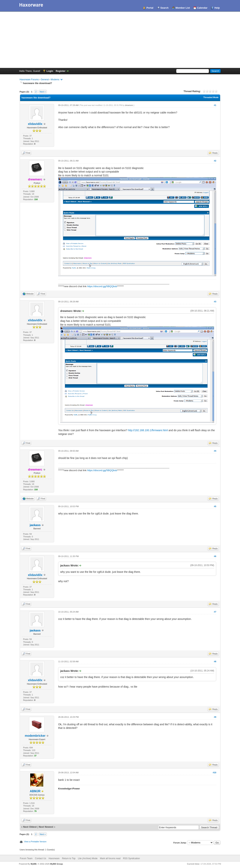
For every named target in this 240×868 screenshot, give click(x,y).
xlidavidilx (35, 124)
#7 (215, 612)
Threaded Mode (211, 97)
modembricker (35, 736)
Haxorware (54, 858)
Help (217, 8)
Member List (183, 8)
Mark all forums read (110, 858)
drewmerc (129, 105)
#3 (215, 302)
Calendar (202, 8)
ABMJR (35, 791)
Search (164, 8)
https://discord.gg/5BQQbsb (102, 286)
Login (50, 71)
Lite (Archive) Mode (88, 858)
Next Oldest (30, 827)
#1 (215, 105)
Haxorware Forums (29, 80)
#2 (215, 161)
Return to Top (69, 858)
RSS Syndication (131, 858)
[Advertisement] (120, 40)
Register (61, 71)
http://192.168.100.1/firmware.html (148, 430)
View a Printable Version (35, 842)
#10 (214, 773)
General (45, 80)
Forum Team (26, 858)
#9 (215, 717)
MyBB (33, 864)
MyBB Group (57, 864)
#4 (215, 451)
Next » (43, 92)
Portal (150, 8)
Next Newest (46, 827)
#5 (215, 506)
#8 (215, 662)
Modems (55, 80)
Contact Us (41, 858)
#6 (215, 556)
